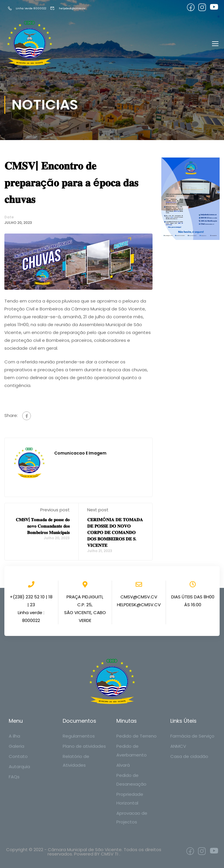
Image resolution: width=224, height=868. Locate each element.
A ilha (14, 736)
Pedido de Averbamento (132, 751)
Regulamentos (79, 736)
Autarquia (19, 767)
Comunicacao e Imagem (80, 454)
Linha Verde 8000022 (31, 8)
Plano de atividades (84, 746)
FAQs (14, 777)
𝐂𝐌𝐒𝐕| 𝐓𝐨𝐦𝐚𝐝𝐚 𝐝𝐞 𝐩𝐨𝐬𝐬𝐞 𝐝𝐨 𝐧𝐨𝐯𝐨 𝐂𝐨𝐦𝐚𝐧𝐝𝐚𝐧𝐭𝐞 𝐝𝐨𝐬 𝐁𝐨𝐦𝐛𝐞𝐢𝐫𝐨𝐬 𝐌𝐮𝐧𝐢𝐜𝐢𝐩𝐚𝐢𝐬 (43, 527)
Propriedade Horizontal (130, 799)
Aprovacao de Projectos (132, 817)
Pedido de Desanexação (131, 780)
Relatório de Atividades (76, 761)
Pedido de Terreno (136, 736)
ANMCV (178, 746)
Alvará (123, 765)
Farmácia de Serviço (192, 736)
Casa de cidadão (189, 756)
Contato (18, 756)
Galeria (16, 746)
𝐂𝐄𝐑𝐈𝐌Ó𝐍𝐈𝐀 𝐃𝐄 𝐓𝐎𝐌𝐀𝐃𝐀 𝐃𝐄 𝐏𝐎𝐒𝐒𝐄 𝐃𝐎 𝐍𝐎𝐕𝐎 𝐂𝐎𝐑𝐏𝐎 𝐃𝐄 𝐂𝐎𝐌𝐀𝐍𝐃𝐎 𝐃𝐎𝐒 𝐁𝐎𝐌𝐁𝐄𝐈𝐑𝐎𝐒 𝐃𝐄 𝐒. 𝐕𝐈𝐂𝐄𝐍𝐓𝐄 (115, 534)
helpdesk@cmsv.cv (82, 8)
